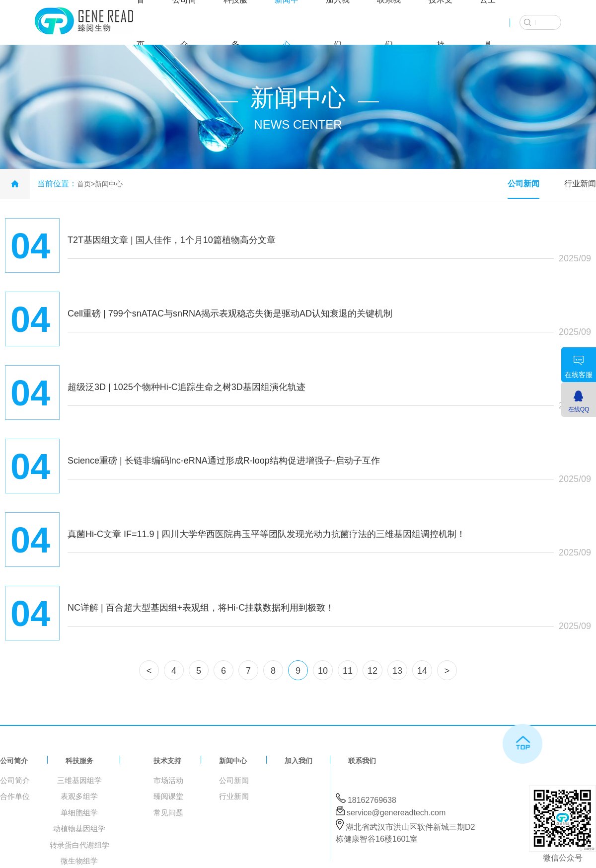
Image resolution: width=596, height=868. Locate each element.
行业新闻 (580, 184)
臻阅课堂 (168, 796)
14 (422, 671)
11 (348, 671)
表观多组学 (79, 796)
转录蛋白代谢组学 (79, 845)
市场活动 (168, 780)
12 (372, 671)
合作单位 (15, 796)
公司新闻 (523, 184)
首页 (84, 184)
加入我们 (298, 761)
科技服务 (79, 761)
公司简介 (14, 761)
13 (397, 671)
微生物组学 (79, 861)
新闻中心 (109, 184)
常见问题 (168, 813)
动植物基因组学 (79, 829)
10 (323, 671)
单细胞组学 (79, 813)
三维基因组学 (79, 780)
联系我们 (362, 761)
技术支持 (167, 761)
